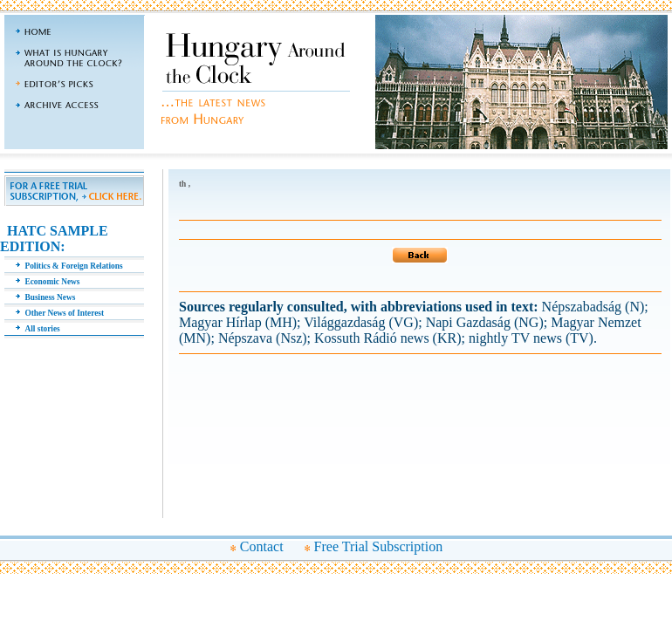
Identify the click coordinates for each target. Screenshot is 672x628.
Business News (51, 297)
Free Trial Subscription (379, 546)
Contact (262, 546)
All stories (43, 329)
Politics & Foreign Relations (74, 266)
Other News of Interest (65, 313)
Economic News (53, 282)
